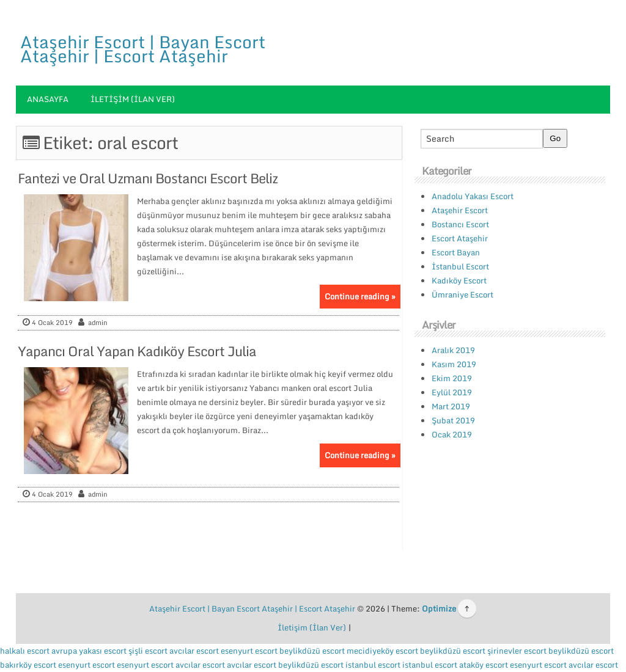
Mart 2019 (451, 406)
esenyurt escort (249, 651)
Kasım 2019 (454, 364)
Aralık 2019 (453, 350)
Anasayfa (48, 99)
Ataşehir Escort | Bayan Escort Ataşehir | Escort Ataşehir (143, 49)
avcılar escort (194, 651)
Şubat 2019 (453, 420)
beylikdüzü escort (312, 651)
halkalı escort (25, 651)
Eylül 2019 (452, 392)
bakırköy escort (28, 665)
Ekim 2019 (452, 378)
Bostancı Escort (460, 224)
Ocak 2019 (452, 434)
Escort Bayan (456, 252)
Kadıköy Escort (459, 280)
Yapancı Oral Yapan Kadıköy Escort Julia (137, 351)
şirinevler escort (517, 651)
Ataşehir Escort (460, 210)
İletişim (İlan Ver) (133, 99)
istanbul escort (373, 665)
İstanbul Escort (460, 266)
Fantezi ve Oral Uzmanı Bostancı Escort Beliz (148, 178)
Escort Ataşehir (460, 238)
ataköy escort (484, 665)
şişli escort (148, 651)
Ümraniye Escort (462, 294)
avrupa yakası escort (89, 651)
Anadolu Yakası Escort (473, 196)
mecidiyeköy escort (382, 651)
